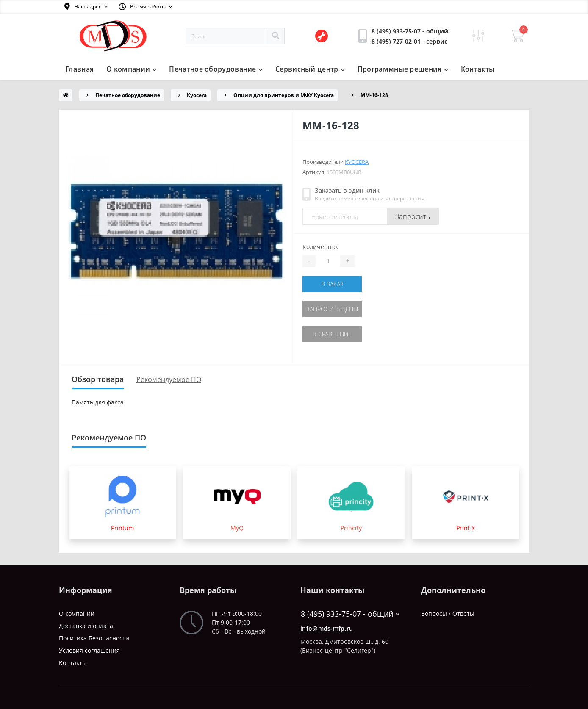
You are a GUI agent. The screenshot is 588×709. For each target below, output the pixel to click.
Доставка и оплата (86, 626)
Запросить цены (332, 309)
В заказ (332, 284)
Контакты (478, 69)
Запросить (413, 216)
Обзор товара (98, 379)
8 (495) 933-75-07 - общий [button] (350, 614)
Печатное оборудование (216, 69)
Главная (79, 69)
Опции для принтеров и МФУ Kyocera (284, 95)
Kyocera (197, 95)
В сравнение (332, 334)
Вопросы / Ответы (448, 613)
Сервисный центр (310, 69)
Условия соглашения (89, 650)
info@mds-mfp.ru (327, 628)
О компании (131, 69)
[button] (86, 7)
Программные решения (403, 69)
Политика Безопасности (94, 638)
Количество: (320, 247)
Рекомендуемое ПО (169, 379)
